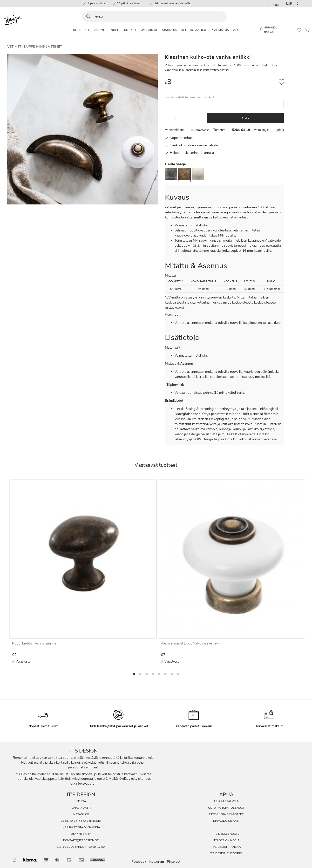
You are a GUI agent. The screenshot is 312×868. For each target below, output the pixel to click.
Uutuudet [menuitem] (81, 30)
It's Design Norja (226, 840)
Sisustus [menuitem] (170, 30)
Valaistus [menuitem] (221, 30)
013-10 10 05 (65, 847)
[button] (299, 30)
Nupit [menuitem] (115, 30)
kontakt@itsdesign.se (81, 840)
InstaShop (81, 814)
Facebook (139, 862)
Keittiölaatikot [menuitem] (195, 30)
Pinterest (174, 862)
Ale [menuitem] (236, 30)
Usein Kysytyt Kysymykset (81, 821)
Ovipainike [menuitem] (149, 30)
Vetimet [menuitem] (100, 30)
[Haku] (88, 17)
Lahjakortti (81, 808)
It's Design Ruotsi (226, 834)
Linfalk (279, 130)
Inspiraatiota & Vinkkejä (81, 827)
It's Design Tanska (226, 847)
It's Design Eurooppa (226, 853)
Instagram (156, 862)
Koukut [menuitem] (130, 30)
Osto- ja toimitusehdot (226, 808)
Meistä (81, 801)
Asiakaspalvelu (226, 801)
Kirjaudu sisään (226, 821)
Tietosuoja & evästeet (226, 814)
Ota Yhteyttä (81, 834)
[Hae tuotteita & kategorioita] (157, 17)
